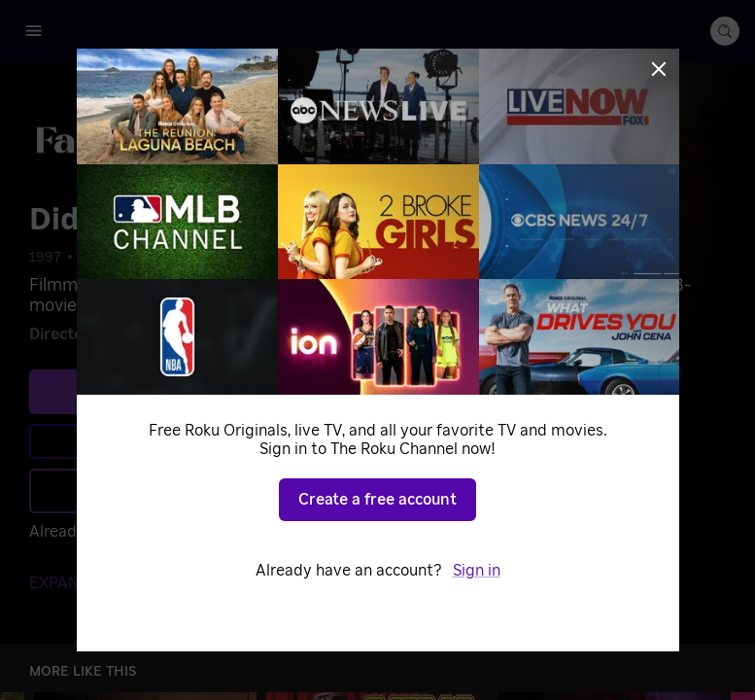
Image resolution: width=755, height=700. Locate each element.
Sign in (477, 571)
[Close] (659, 69)
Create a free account (377, 500)
